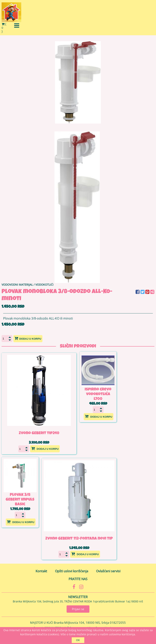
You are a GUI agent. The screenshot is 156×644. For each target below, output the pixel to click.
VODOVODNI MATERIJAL (17, 285)
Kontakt (41, 571)
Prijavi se (78, 609)
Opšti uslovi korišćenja (72, 571)
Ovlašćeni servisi (108, 571)
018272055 (118, 623)
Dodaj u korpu (28, 338)
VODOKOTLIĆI (44, 285)
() (4, 28)
